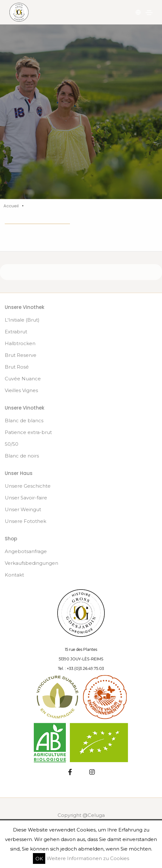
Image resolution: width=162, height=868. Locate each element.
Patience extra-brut (28, 432)
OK (39, 858)
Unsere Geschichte (28, 486)
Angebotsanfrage (26, 551)
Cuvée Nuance (23, 379)
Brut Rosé (17, 367)
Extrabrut (16, 332)
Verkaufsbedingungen (31, 563)
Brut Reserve (21, 355)
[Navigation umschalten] (149, 13)
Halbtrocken (20, 343)
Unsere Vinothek (25, 307)
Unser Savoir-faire (26, 498)
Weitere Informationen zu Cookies (88, 858)
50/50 (12, 444)
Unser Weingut (23, 509)
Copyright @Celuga (81, 815)
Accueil (11, 206)
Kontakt (14, 575)
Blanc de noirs (22, 456)
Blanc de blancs (24, 421)
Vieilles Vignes (21, 390)
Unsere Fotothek (25, 521)
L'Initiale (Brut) (22, 320)
